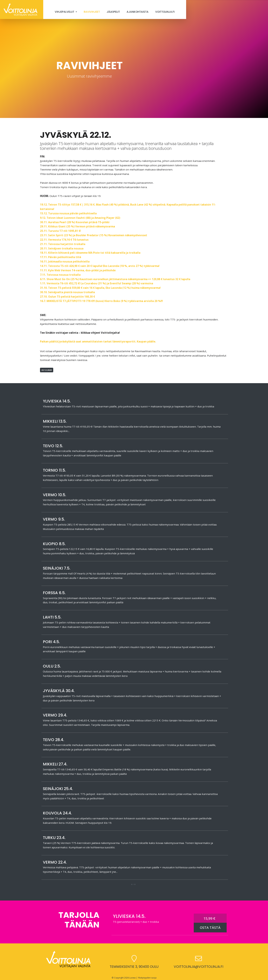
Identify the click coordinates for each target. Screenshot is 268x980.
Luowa (132, 978)
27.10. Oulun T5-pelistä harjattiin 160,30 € (67, 297)
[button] (133, 885)
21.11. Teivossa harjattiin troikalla (63, 244)
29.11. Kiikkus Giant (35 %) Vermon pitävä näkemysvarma (77, 226)
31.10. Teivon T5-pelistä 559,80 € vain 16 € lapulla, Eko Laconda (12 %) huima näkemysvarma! (100, 288)
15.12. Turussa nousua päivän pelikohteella (68, 213)
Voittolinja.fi (165, 12)
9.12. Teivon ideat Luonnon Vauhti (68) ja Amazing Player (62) (80, 218)
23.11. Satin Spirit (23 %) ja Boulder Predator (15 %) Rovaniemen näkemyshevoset (94, 235)
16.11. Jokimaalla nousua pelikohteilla (65, 261)
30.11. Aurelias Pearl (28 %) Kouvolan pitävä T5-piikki (75, 222)
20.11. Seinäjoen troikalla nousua (62, 248)
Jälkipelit (113, 12)
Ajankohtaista (138, 12)
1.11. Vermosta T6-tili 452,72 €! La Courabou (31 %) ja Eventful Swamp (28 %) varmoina (97, 283)
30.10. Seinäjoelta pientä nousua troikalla (67, 292)
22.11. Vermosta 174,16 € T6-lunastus (64, 240)
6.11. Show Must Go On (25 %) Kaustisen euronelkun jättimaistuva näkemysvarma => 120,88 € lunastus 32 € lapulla (115, 279)
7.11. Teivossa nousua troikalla (60, 275)
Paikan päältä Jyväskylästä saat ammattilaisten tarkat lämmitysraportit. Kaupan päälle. (98, 341)
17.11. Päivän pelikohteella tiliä (61, 257)
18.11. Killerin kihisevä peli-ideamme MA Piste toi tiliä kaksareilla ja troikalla (90, 253)
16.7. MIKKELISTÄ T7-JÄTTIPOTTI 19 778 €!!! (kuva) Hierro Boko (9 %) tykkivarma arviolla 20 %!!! (101, 301)
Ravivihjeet (92, 12)
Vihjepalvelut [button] (65, 12)
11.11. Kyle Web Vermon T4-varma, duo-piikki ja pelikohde (78, 270)
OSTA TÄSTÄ (210, 928)
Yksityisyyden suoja (147, 978)
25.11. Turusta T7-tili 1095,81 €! (60, 231)
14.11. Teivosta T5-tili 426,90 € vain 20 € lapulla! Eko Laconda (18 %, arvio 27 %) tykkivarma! (100, 266)
